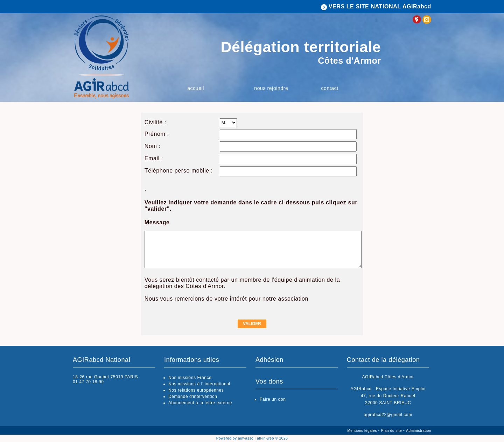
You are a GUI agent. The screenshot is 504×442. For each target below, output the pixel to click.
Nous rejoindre (271, 88)
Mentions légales (363, 431)
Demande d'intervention (193, 397)
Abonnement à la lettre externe (200, 403)
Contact (330, 88)
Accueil (196, 88)
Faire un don (273, 399)
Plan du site (392, 431)
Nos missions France (190, 378)
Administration (419, 431)
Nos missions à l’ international (199, 384)
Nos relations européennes (196, 390)
